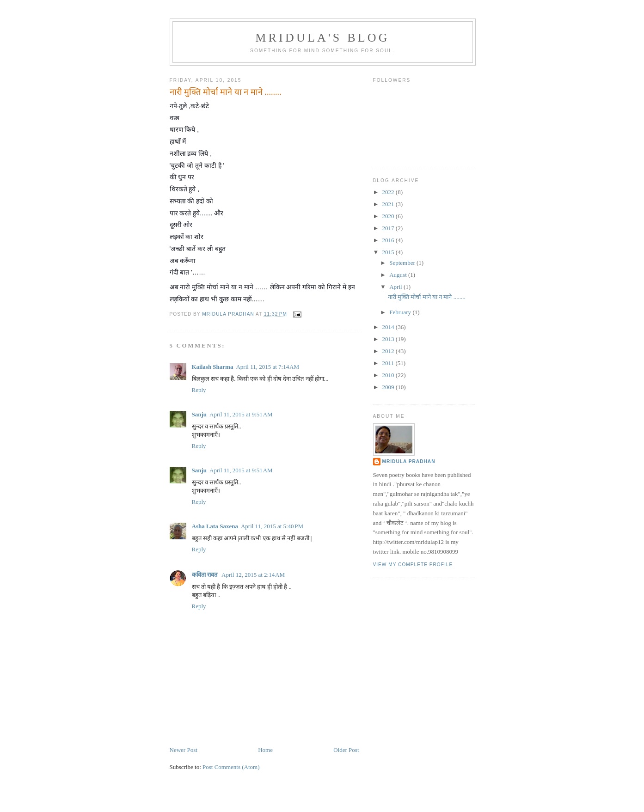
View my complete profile (413, 565)
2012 (389, 351)
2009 (389, 387)
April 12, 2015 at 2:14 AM (253, 575)
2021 (389, 204)
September (403, 263)
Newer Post (184, 750)
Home (265, 750)
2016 (389, 240)
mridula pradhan (409, 461)
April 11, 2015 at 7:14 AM (267, 367)
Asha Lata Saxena (215, 526)
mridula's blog (322, 38)
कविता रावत (205, 575)
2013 (389, 339)
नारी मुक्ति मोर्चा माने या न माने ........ (427, 297)
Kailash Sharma (213, 367)
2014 (389, 327)
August (399, 275)
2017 (389, 228)
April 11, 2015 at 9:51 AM (241, 414)
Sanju (199, 414)
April (396, 287)
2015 (389, 252)
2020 (389, 216)
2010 (389, 375)
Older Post (346, 750)
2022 (389, 192)
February (401, 312)
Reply (199, 390)
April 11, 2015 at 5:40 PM (272, 526)
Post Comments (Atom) (231, 767)
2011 (389, 363)
